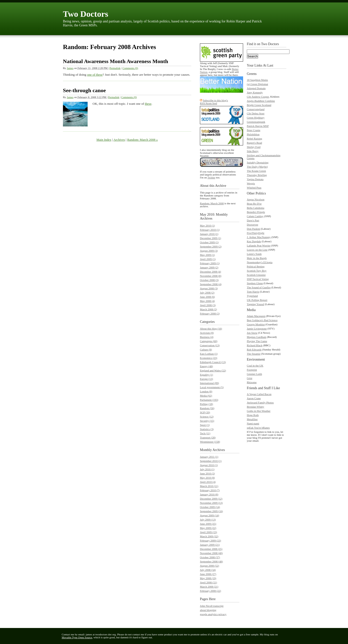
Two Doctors (86, 14)
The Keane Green (256, 171)
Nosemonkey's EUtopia (260, 262)
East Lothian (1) (209, 354)
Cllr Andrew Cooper (258, 97)
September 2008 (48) (211, 561)
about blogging (208, 610)
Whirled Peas (254, 188)
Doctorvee (252, 225)
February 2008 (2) (210, 313)
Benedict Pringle (256, 212)
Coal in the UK (255, 366)
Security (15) (207, 421)
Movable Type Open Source (77, 637)
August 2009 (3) (209, 251)
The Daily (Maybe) (257, 167)
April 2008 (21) (208, 582)
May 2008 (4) (207, 301)
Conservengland (256, 109)
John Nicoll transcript (212, 606)
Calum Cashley (255, 216)
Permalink (115, 68)
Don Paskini (253, 229)
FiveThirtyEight (256, 233)
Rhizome (252, 382)
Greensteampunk (256, 122)
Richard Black (255, 345)
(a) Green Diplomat (257, 84)
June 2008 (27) (208, 574)
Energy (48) (206, 366)
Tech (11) (205, 433)
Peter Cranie (254, 130)
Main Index (104, 140)
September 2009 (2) (211, 246)
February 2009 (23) (211, 540)
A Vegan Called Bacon (259, 394)
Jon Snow (252, 333)
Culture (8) (206, 349)
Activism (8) (207, 333)
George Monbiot (256, 324)
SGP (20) (205, 412)
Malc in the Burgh (257, 258)
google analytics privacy (213, 614)
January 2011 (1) (209, 457)
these (148, 104)
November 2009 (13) (211, 503)
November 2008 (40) (211, 553)
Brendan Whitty (255, 407)
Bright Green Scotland (259, 105)
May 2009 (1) (207, 255)
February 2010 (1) (210, 230)
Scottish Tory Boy (257, 271)
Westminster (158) (210, 442)
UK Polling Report (257, 300)
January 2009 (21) (210, 545)
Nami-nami (253, 423)
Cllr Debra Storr (256, 113)
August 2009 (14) (210, 515)
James (70, 68)
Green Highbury (256, 118)
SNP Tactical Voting (258, 279)
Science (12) (207, 417)
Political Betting (256, 266)
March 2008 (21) (209, 587)
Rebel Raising (254, 139)
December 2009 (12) (211, 499)
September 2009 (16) (211, 511)
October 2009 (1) (209, 242)
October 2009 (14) (210, 507)
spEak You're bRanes (258, 428)
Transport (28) (208, 437)
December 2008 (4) (211, 272)
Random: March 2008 (212, 203)
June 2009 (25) (208, 524)
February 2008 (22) (211, 591)
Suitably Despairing (258, 162)
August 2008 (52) (210, 566)
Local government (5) (212, 387)
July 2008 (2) (207, 293)
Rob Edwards (254, 349)
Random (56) (207, 408)
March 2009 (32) (209, 536)
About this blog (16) (211, 329)
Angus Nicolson (256, 199)
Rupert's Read (254, 143)
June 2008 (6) (207, 297)
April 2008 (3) (208, 305)
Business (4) (207, 337)
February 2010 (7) (210, 490)
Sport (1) (205, 425)
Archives (119, 140)
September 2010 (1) (211, 461)
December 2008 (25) (211, 549)
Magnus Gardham (257, 337)
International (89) (209, 383)
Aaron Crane (254, 398)
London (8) (206, 391)
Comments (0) (130, 68)
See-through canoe (84, 90)
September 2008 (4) (211, 284)
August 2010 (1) (209, 465)
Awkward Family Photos (260, 402)
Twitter (212, 177)
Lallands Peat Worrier (259, 245)
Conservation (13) (210, 345)
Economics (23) (209, 358)
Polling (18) (206, 404)
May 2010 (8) (207, 478)
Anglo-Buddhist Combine (261, 101)
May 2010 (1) (207, 226)
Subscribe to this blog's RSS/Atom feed (214, 102)
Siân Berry (253, 151)
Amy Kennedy (255, 92)
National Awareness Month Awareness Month (116, 61)
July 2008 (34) (208, 570)
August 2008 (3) (209, 288)
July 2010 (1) (207, 469)
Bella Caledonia (256, 208)
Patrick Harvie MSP (258, 126)
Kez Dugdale (254, 241)
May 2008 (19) (208, 578)
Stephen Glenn (255, 283)
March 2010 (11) (209, 486)
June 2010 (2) (207, 473)
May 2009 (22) (208, 528)
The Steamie (254, 354)
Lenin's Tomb (254, 254)
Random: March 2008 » (142, 140)
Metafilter (252, 419)
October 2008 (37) (210, 557)
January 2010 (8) (209, 494)
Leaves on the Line (257, 250)
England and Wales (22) (213, 370)
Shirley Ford (254, 147)
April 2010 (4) (208, 482)
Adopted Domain (256, 88)
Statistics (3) (207, 429)
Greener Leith (254, 374)
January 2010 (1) (209, 234)
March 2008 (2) (208, 309)
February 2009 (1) (210, 263)
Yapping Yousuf (255, 304)
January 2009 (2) (209, 267)
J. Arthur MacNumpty (259, 237)
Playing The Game (257, 341)
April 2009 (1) (208, 259)
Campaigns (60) (209, 341)
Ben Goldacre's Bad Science (262, 320)
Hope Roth (253, 415)
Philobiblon (253, 134)
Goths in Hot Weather (259, 411)
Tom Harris (253, 292)
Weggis (251, 183)
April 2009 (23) (208, 532)
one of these (95, 75)
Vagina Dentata (255, 179)
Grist (250, 378)
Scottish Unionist (256, 275)
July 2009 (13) (208, 520)
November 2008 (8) (211, 276)
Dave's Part (253, 220)
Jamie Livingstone (257, 329)
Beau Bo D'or (254, 204)
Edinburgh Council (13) (213, 362)
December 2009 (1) (211, 238)
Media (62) (206, 396)
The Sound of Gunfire (259, 287)
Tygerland (252, 296)
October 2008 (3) (209, 280)
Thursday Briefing (257, 175)
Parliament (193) (209, 400)
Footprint (252, 370)
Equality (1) (206, 375)
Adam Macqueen (256, 316)
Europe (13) (206, 379)
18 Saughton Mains (257, 80)
